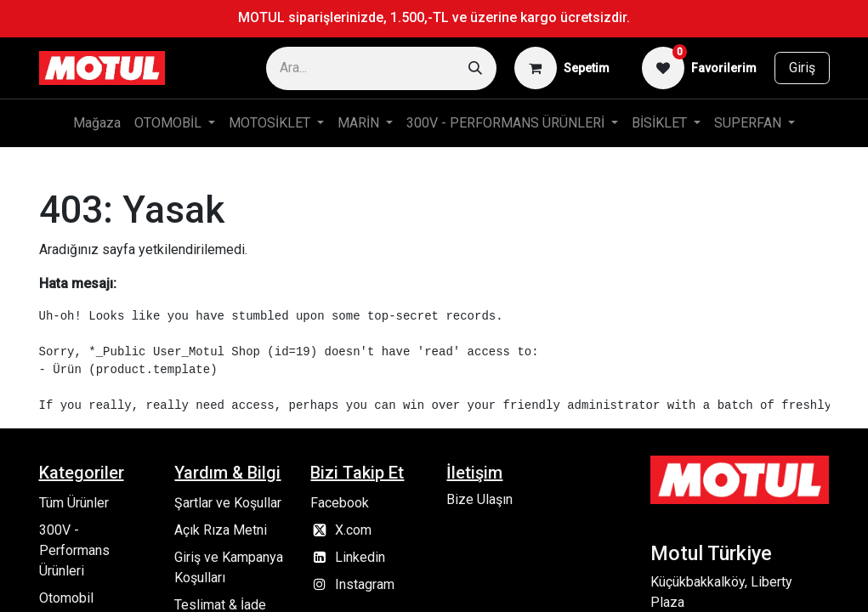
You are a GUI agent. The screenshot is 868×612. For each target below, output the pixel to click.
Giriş (802, 68)
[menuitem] (97, 123)
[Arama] (475, 68)
